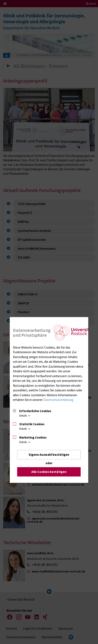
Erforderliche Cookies (35, 411)
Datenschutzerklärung (58, 400)
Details (25, 416)
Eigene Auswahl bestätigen (49, 455)
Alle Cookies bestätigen (49, 472)
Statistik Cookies (32, 424)
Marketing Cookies (33, 437)
